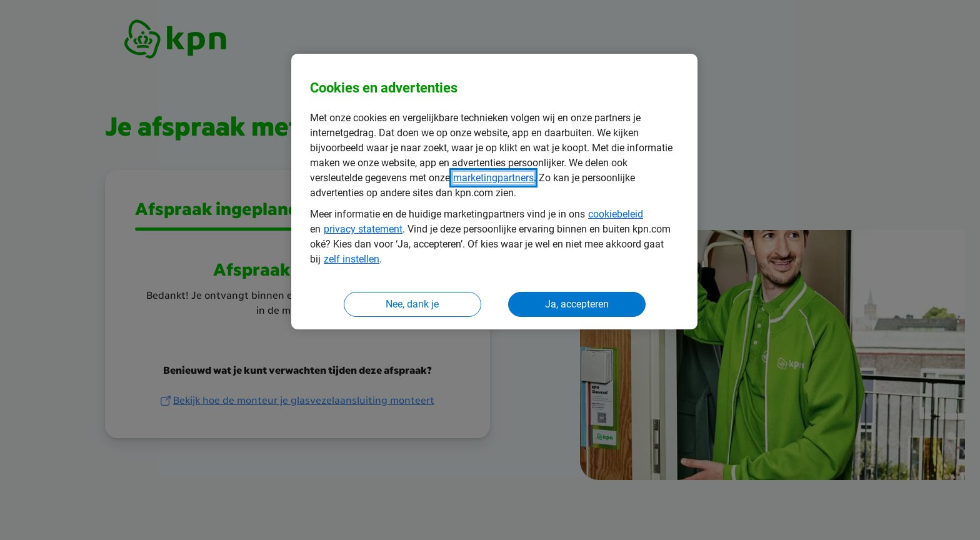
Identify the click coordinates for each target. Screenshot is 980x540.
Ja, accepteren (577, 304)
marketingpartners (493, 178)
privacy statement (363, 229)
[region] (494, 192)
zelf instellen (352, 259)
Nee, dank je (412, 304)
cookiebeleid (616, 214)
